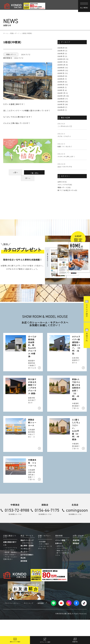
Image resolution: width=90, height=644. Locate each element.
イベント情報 (60, 564)
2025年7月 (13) (63, 73)
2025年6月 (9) (62, 76)
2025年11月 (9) (63, 62)
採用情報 (41, 627)
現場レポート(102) (64, 187)
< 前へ (28, 172)
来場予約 (76, 564)
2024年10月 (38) (63, 96)
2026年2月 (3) (62, 53)
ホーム (6, 33)
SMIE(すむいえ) (27, 567)
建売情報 (24, 585)
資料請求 (76, 568)
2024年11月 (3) (63, 93)
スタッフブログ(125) (65, 185)
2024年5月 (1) (62, 110)
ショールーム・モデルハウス (45, 572)
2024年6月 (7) (62, 107)
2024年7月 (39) (63, 104)
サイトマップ (29, 627)
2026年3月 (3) (62, 51)
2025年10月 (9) (63, 65)
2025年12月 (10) (63, 59)
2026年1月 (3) (62, 56)
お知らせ (59, 568)
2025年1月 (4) (62, 90)
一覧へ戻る (28, 178)
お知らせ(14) (62, 182)
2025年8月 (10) (63, 70)
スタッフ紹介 (44, 568)
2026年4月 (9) (62, 48)
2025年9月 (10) (63, 68)
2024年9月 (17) (63, 99)
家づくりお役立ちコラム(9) (67, 190)
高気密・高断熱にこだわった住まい (10, 578)
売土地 (23, 582)
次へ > (28, 184)
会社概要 (42, 566)
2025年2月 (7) (62, 87)
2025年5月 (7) (62, 79)
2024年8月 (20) (63, 102)
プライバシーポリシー (12, 627)
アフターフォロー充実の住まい (10, 582)
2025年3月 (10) (63, 85)
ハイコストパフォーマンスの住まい (10, 573)
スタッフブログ (62, 572)
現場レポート (15, 33)
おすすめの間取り (27, 579)
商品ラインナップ (27, 564)
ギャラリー (25, 576)
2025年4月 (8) (62, 82)
